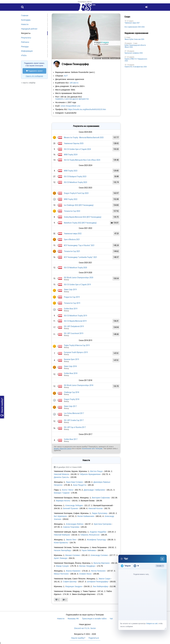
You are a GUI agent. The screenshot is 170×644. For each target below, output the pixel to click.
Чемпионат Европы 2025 (74, 143)
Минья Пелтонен (61, 574)
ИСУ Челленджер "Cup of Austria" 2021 (79, 245)
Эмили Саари (104, 579)
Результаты (26, 38)
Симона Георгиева (71, 527)
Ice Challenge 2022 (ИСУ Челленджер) (79, 205)
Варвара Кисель (63, 501)
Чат (111, 619)
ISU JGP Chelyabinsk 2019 (74, 326)
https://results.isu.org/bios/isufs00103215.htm (87, 109)
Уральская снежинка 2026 (134, 53)
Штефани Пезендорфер (98, 582)
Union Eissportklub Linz (70, 106)
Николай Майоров (62, 535)
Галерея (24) (115, 58)
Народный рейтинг (29, 29)
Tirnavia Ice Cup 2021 (72, 251)
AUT (66, 76)
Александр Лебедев (74, 505)
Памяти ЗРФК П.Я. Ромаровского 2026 (136, 60)
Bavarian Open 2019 (71, 359)
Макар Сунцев (62, 566)
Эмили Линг (71, 540)
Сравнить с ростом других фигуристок (72, 99)
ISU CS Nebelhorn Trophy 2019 (76, 316)
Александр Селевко (99, 555)
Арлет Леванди (60, 558)
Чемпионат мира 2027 (132, 23)
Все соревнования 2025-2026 (135, 27)
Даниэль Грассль (61, 477)
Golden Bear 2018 (71, 373)
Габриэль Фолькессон (90, 535)
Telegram (126, 566)
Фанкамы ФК (73, 619)
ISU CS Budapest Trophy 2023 (75, 177)
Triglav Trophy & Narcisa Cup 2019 (77, 345)
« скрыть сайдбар (28, 83)
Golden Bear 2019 (71, 309)
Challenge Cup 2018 (72, 392)
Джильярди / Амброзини (94, 490)
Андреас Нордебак (98, 532)
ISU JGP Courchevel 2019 (74, 333)
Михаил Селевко (73, 555)
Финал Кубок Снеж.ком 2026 (134, 39)
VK (136, 566)
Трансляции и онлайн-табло (94, 619)
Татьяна (105, 58)
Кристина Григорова (103, 524)
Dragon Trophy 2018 (72, 399)
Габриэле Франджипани (90, 474)
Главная (25, 15)
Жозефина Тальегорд (96, 540)
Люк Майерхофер (100, 586)
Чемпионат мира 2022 (73, 234)
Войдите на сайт (152, 624)
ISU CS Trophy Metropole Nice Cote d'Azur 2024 (82, 160)
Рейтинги (25, 42)
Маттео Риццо (96, 471)
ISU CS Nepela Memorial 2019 (75, 321)
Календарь (26, 20)
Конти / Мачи (68, 490)
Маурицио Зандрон (74, 586)
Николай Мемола (61, 474)
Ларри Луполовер (99, 513)
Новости (25, 24)
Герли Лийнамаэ (89, 550)
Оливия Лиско (86, 574)
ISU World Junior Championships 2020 (79, 278)
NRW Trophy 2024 (71, 155)
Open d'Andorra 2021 (72, 239)
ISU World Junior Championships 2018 (79, 385)
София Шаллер (70, 582)
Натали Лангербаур (62, 550)
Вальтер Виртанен (102, 563)
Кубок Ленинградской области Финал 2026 (135, 46)
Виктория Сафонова (100, 498)
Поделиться (94, 638)
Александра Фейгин (75, 524)
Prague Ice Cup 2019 (72, 297)
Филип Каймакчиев (86, 516)
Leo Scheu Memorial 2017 (74, 413)
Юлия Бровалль (61, 543)
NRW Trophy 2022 (71, 199)
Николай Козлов (95, 508)
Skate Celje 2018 (70, 366)
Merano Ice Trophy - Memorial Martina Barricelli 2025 (84, 137)
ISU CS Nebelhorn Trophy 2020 (76, 268)
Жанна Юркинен (73, 571)
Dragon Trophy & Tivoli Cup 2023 (76, 193)
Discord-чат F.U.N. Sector (85, 628)
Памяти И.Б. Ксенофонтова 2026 (136, 67)
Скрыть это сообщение (34, 76)
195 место (74, 83)
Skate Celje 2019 (70, 290)
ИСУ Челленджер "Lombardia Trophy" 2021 (81, 257)
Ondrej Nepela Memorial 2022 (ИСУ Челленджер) (83, 217)
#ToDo (24, 55)
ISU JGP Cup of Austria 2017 (75, 427)
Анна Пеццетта (79, 485)
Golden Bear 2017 (71, 439)
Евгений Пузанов (70, 508)
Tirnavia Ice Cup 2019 (72, 303)
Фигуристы (26, 33)
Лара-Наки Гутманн (75, 482)
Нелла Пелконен (98, 571)
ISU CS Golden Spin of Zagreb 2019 (77, 285)
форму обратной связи (62, 449)
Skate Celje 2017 (70, 406)
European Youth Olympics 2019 (76, 352)
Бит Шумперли (60, 516)
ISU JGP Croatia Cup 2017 (74, 420)
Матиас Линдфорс (87, 566)
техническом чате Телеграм (92, 449)
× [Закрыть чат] (162, 559)
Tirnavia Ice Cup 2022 (72, 211)
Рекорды (25, 47)
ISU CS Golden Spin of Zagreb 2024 (77, 149)
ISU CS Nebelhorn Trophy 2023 (76, 182)
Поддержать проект (34, 71)
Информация (27, 51)
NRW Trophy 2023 (71, 171)
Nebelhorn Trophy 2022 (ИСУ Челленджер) (80, 223)
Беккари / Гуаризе (62, 493)
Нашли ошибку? (2, 407)
